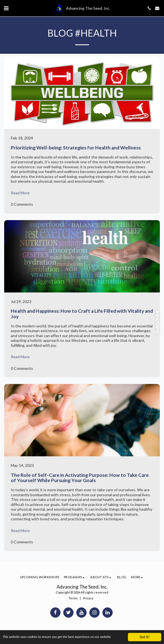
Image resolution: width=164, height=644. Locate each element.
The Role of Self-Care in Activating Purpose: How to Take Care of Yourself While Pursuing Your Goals (80, 478)
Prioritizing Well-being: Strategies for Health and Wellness (76, 148)
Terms (73, 598)
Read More (20, 193)
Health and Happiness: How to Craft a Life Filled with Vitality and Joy (82, 314)
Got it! (144, 637)
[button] (6, 8)
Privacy (88, 598)
